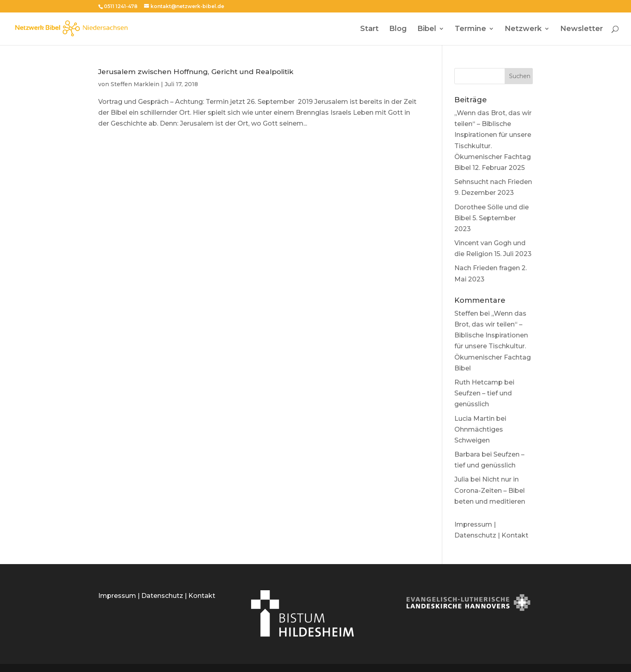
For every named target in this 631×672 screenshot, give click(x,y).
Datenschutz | (478, 535)
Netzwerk (523, 29)
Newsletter (582, 29)
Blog (398, 29)
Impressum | (475, 524)
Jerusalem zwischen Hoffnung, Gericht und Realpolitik (196, 71)
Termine (470, 29)
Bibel (427, 29)
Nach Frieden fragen (487, 268)
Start (369, 29)
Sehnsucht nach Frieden (493, 182)
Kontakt (515, 535)
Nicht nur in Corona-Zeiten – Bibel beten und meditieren (490, 490)
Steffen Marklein (135, 84)
